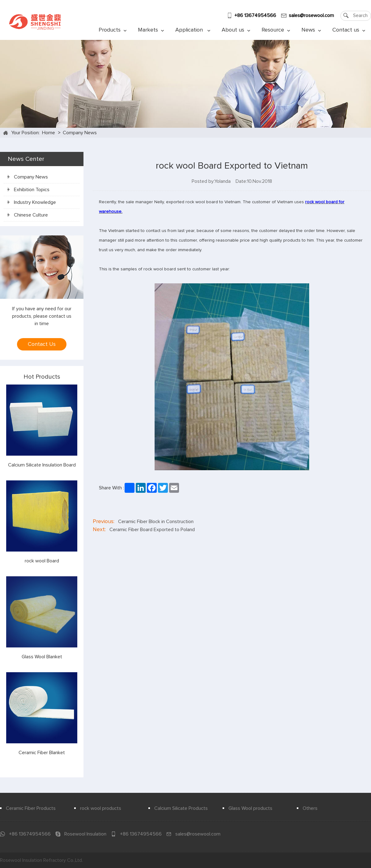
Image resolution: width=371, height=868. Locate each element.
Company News (80, 133)
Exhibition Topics (29, 190)
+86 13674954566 (255, 15)
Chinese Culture (28, 215)
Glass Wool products (250, 808)
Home (49, 133)
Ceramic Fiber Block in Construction (156, 522)
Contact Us (42, 344)
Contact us (349, 30)
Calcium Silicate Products (181, 808)
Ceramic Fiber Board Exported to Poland (152, 530)
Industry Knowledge (32, 202)
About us (236, 30)
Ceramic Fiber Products (31, 808)
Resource (276, 30)
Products (113, 30)
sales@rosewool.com (311, 15)
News (311, 30)
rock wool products (101, 808)
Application (193, 30)
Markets (151, 30)
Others (310, 808)
